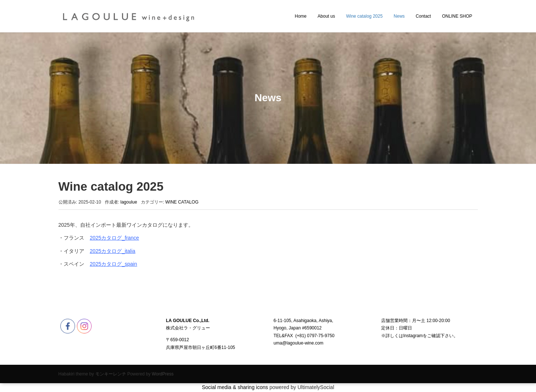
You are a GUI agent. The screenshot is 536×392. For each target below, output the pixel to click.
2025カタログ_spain (113, 264)
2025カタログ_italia (113, 251)
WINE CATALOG (182, 202)
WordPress (163, 374)
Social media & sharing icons (236, 387)
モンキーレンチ (111, 374)
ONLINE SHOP (457, 16)
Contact (423, 16)
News (399, 16)
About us (326, 16)
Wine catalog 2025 (364, 16)
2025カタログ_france (114, 238)
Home (301, 16)
